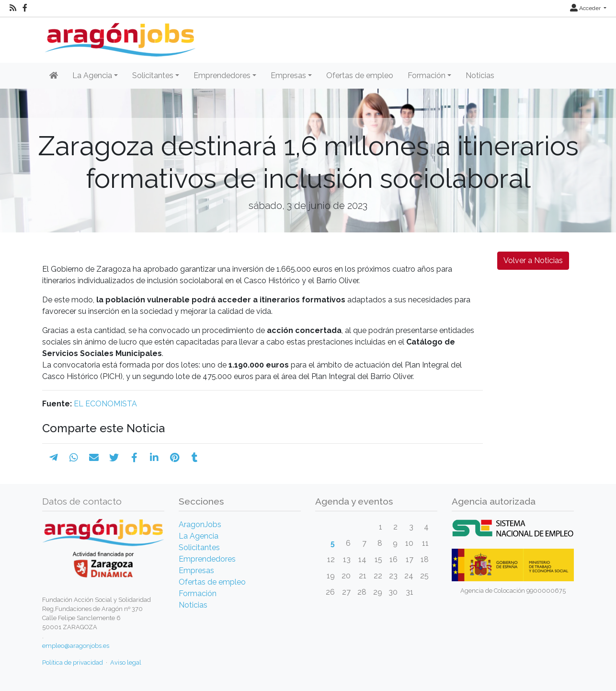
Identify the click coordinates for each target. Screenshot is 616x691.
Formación (198, 593)
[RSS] (13, 8)
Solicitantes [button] (153, 75)
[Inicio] (119, 36)
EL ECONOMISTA (105, 404)
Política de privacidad (73, 662)
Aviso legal (126, 662)
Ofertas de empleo (360, 75)
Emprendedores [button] (222, 75)
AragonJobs (200, 524)
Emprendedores (207, 559)
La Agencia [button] (92, 75)
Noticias (480, 75)
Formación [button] (427, 75)
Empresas (196, 570)
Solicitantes (199, 547)
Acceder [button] (586, 8)
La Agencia (199, 536)
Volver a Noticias (533, 260)
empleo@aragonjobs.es (76, 646)
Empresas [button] (288, 75)
